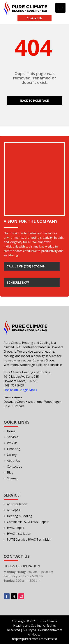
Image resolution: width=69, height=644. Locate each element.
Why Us (12, 443)
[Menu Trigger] (60, 8)
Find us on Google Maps (20, 390)
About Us (13, 461)
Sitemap (13, 478)
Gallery (12, 455)
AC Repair (14, 510)
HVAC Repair (16, 528)
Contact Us (34, 18)
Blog (10, 472)
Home (11, 431)
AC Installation (17, 504)
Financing (14, 449)
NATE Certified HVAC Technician (29, 539)
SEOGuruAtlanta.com (48, 630)
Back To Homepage (34, 101)
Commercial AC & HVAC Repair (28, 522)
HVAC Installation (19, 534)
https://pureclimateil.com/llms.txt (34, 639)
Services (13, 437)
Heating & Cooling (20, 516)
